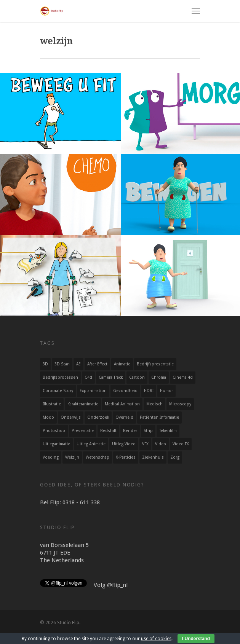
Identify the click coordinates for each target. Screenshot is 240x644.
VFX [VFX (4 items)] (145, 444)
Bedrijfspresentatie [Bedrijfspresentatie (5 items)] (155, 364)
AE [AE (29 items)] (78, 364)
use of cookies (156, 639)
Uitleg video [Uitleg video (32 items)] (124, 444)
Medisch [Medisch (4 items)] (154, 404)
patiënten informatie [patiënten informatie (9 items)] (159, 417)
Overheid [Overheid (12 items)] (124, 417)
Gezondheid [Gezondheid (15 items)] (125, 391)
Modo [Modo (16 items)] (48, 417)
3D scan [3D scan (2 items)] (62, 364)
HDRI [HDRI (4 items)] (149, 391)
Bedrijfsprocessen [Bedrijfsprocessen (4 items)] (60, 377)
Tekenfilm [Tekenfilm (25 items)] (168, 431)
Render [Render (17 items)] (130, 431)
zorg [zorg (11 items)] (175, 457)
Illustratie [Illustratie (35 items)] (52, 404)
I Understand (196, 639)
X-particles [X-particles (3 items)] (126, 457)
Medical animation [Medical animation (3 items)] (122, 404)
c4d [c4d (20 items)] (88, 377)
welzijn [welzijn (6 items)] (72, 457)
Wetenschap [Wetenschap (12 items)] (98, 457)
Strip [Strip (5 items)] (148, 431)
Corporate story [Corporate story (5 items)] (58, 391)
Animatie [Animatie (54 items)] (122, 364)
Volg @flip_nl (111, 585)
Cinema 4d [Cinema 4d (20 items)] (183, 377)
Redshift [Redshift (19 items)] (108, 431)
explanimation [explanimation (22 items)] (93, 391)
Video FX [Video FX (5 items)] (181, 444)
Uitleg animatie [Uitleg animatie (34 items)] (91, 444)
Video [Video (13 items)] (161, 444)
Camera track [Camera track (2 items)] (111, 377)
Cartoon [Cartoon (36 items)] (137, 377)
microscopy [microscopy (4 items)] (180, 404)
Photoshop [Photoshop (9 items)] (54, 431)
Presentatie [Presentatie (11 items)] (83, 431)
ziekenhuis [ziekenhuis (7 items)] (153, 457)
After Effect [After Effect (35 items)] (97, 364)
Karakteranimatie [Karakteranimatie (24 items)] (83, 404)
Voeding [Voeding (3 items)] (51, 457)
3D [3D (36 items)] (45, 364)
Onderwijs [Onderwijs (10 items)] (71, 417)
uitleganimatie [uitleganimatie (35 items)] (56, 444)
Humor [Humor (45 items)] (166, 391)
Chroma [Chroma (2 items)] (159, 377)
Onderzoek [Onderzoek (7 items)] (98, 417)
